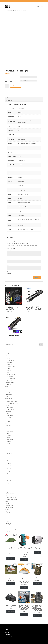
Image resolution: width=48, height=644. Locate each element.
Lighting (14, 10)
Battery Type (9, 89)
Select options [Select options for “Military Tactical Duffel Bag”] (11, 619)
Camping (10, 10)
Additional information (12, 105)
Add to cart (16, 93)
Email (9, 273)
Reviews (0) (9, 107)
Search (41, 352)
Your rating (10, 256)
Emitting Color (9, 85)
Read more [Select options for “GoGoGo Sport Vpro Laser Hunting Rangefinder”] (37, 560)
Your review (10, 257)
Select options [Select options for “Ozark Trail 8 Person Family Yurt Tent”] (11, 591)
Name (9, 266)
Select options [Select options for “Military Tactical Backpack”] (37, 591)
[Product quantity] (7, 93)
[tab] (24, 105)
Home (6, 10)
